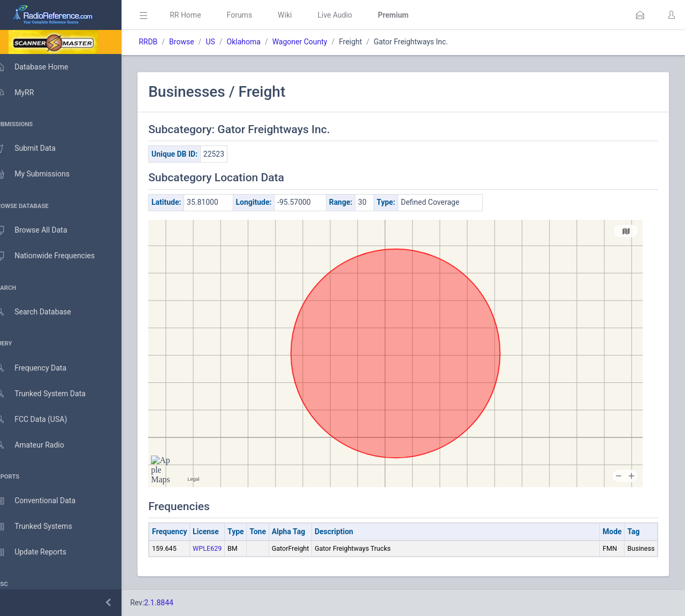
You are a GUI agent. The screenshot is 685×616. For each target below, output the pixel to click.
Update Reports (41, 552)
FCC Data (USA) (41, 419)
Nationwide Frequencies (55, 256)
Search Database (43, 312)
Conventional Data (45, 501)
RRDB (163, 42)
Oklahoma (259, 42)
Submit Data (36, 149)
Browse (197, 42)
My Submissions (43, 174)
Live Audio (350, 15)
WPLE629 (223, 548)
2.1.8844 (174, 603)
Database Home (42, 67)
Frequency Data (41, 368)
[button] (640, 15)
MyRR (25, 93)
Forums (255, 15)
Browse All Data (41, 230)
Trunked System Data (51, 394)
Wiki (300, 15)
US (226, 42)
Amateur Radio (40, 445)
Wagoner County (315, 42)
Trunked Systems (44, 527)
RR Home (201, 15)
